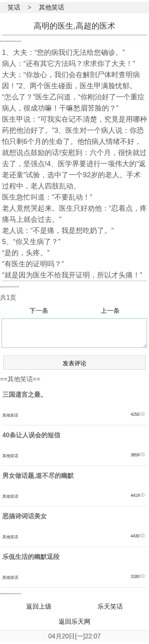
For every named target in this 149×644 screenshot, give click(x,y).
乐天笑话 (110, 606)
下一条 (39, 311)
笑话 (14, 7)
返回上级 (39, 606)
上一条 (110, 311)
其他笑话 (52, 7)
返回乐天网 (74, 622)
